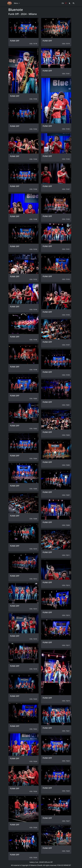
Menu (16, 3)
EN (63, 3)
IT (66, 3)
